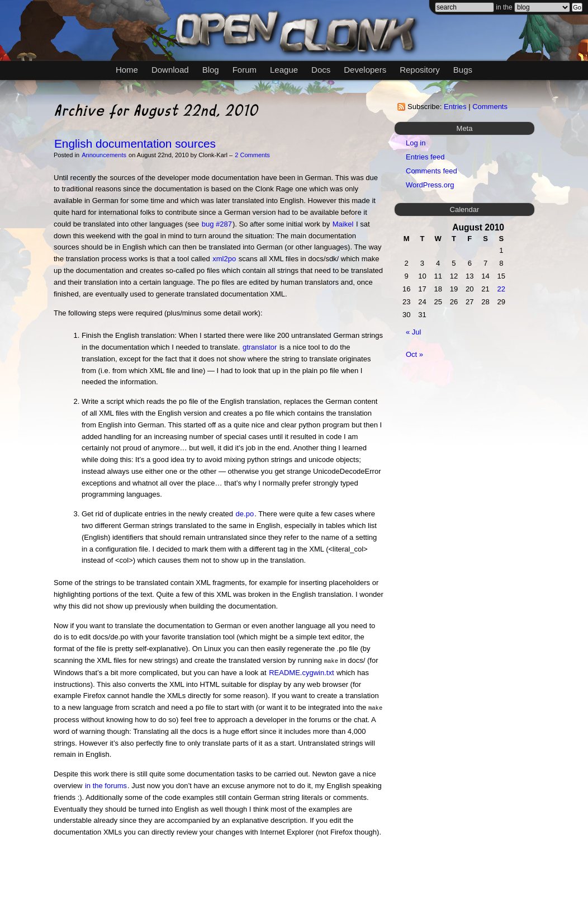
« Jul (413, 332)
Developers (365, 70)
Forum (245, 70)
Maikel (343, 224)
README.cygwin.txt (301, 672)
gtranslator (260, 347)
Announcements (104, 155)
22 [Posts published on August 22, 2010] (501, 289)
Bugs (463, 70)
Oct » (414, 354)
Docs (321, 70)
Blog (211, 70)
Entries (455, 107)
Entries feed (425, 157)
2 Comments (252, 155)
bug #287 (217, 224)
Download (170, 70)
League (284, 70)
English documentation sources (135, 143)
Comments (490, 107)
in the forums (106, 785)
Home (127, 70)
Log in (416, 143)
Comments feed (431, 171)
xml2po (224, 259)
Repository (420, 70)
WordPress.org (430, 185)
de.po (245, 514)
